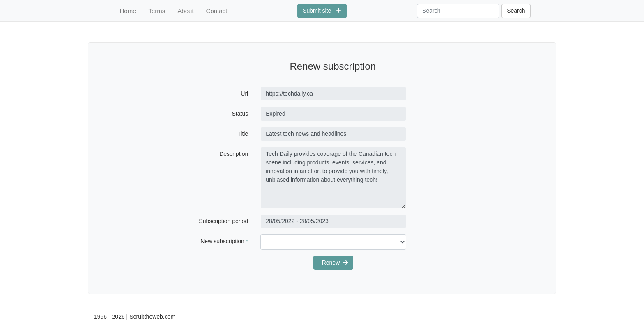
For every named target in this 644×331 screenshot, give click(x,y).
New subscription (224, 241)
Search (516, 11)
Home (128, 11)
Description (234, 154)
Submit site (322, 11)
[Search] (458, 11)
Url (244, 94)
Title (243, 134)
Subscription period (223, 221)
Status (240, 114)
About (185, 11)
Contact (217, 11)
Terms (157, 11)
